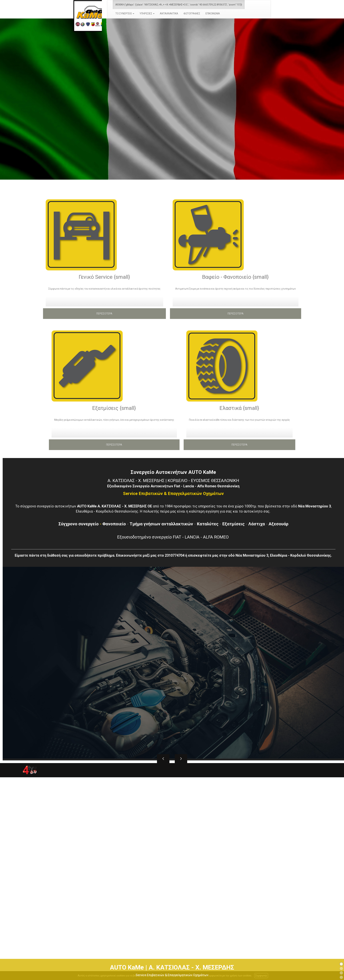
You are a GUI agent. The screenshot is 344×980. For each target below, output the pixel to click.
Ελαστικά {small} (239, 408)
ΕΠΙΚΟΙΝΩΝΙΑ (213, 14)
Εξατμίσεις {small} (114, 408)
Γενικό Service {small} (104, 277)
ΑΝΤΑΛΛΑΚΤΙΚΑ (169, 14)
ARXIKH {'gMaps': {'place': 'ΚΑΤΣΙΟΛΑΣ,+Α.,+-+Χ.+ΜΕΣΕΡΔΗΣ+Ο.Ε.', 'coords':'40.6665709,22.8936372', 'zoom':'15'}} (179, 5)
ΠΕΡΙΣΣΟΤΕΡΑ (104, 313)
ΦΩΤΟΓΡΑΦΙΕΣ (192, 14)
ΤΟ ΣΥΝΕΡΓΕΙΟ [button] (125, 14)
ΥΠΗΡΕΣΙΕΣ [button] (147, 14)
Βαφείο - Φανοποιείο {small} (235, 277)
